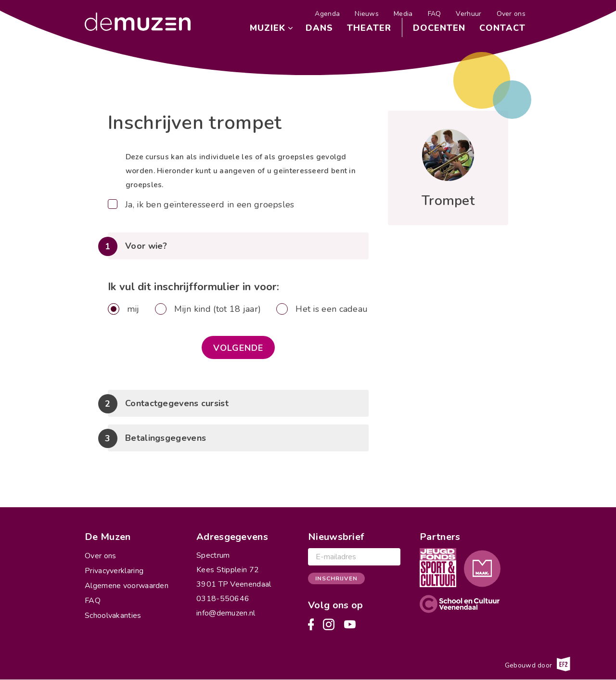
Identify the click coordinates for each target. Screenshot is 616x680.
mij (133, 309)
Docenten (439, 28)
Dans (319, 28)
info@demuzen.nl (226, 613)
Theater (369, 28)
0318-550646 (223, 599)
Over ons (511, 14)
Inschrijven (336, 578)
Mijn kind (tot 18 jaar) (218, 309)
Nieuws (367, 14)
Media (403, 14)
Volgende (238, 348)
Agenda (327, 14)
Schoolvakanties (113, 616)
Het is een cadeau (332, 309)
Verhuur (468, 14)
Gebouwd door (537, 664)
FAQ (435, 14)
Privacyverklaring (114, 571)
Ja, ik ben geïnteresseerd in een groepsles (210, 205)
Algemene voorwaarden (127, 586)
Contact (502, 28)
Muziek (268, 28)
